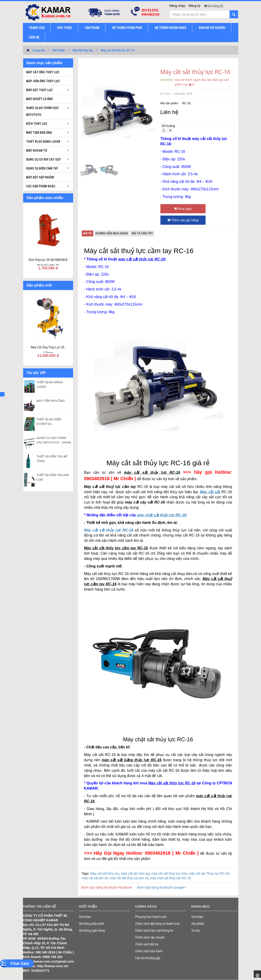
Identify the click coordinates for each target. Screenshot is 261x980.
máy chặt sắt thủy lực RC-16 (171, 878)
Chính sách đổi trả (147, 944)
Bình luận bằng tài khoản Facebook (107, 887)
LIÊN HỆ (34, 37)
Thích (165, 94)
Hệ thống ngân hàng (92, 931)
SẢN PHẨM (92, 28)
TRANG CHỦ (37, 28)
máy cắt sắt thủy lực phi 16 (129, 878)
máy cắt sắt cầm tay (135, 873)
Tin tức (196, 931)
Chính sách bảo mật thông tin (154, 931)
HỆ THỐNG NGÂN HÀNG (170, 28)
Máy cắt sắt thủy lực (105, 873)
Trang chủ (38, 50)
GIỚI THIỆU (65, 28)
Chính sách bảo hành (149, 951)
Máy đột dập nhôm (40, 177)
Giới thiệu (85, 917)
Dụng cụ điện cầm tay (42, 168)
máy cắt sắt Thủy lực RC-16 (209, 873)
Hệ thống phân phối (91, 924)
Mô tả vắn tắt (142, 233)
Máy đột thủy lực (83, 50)
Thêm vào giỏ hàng (183, 220)
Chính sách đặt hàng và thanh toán (158, 924)
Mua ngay (183, 209)
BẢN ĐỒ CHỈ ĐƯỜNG (212, 28)
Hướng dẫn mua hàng (112, 233)
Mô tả (88, 233)
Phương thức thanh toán (151, 917)
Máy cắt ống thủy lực (43, 72)
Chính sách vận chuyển (150, 937)
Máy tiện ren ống (39, 133)
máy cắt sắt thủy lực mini (169, 873)
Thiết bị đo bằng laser (43, 142)
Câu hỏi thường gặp (148, 958)
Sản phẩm (198, 924)
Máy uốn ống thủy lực (43, 81)
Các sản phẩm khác (41, 186)
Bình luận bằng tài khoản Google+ (161, 887)
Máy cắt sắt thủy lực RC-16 (118, 50)
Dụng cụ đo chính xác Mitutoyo (42, 111)
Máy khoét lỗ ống (40, 99)
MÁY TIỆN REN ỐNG (51, 401)
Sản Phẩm (59, 50)
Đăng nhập (177, 6)
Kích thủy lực (37, 124)
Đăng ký (194, 6)
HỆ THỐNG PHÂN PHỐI (127, 28)
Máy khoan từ (37, 151)
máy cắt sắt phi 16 (95, 878)
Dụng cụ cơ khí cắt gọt (44, 159)
